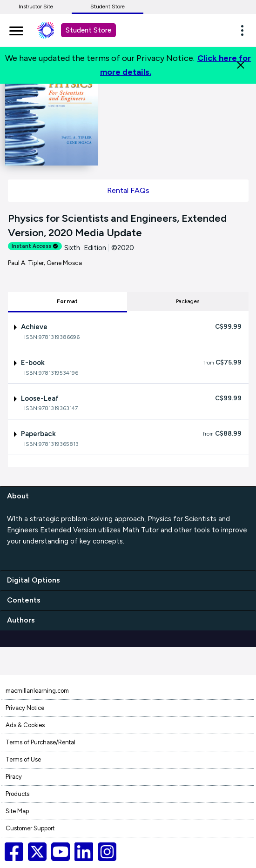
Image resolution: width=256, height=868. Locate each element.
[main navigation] (16, 29)
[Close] (241, 65)
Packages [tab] (188, 301)
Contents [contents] (24, 600)
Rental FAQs (128, 190)
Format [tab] (67, 301)
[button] (245, 30)
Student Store (108, 7)
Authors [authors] (21, 620)
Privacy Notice (25, 708)
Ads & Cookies (25, 725)
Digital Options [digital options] (34, 580)
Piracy (14, 777)
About (18, 496)
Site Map (17, 811)
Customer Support (30, 828)
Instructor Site (36, 7)
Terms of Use (23, 759)
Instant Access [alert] (35, 246)
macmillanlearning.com (37, 691)
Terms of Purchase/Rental (40, 742)
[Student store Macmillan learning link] (53, 30)
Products (17, 794)
